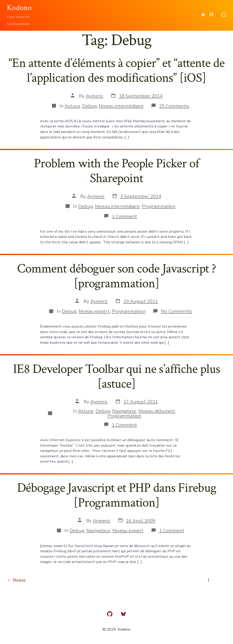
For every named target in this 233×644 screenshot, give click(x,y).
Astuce (72, 106)
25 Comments (174, 106)
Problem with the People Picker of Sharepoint (116, 171)
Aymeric (95, 96)
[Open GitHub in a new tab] (211, 15)
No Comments (176, 311)
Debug (89, 106)
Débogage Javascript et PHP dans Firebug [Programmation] (117, 495)
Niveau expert (94, 311)
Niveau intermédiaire (121, 106)
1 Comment (124, 216)
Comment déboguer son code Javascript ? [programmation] (116, 276)
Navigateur (124, 411)
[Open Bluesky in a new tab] (203, 15)
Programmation (159, 206)
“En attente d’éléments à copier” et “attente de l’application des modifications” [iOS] (117, 70)
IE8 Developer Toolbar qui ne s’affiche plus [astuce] (116, 376)
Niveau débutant (157, 411)
